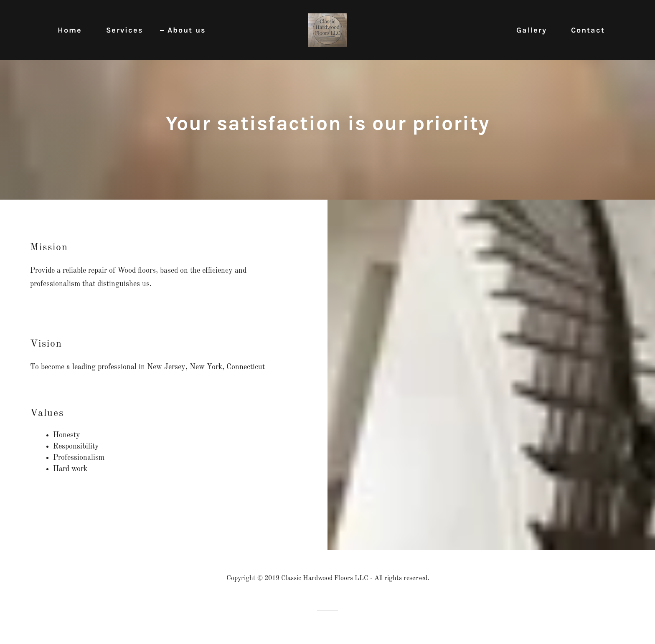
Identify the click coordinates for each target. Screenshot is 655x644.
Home (70, 30)
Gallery (532, 30)
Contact (588, 30)
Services (125, 30)
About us (187, 30)
